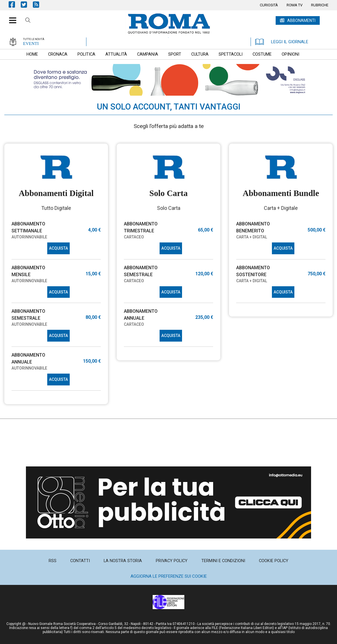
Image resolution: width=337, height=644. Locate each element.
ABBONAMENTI (301, 20)
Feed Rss (39, 4)
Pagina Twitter (27, 4)
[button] (11, 17)
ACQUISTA (58, 248)
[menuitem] (269, 5)
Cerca (28, 21)
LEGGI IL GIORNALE (282, 42)
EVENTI (31, 44)
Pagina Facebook (15, 4)
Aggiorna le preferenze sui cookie (169, 576)
